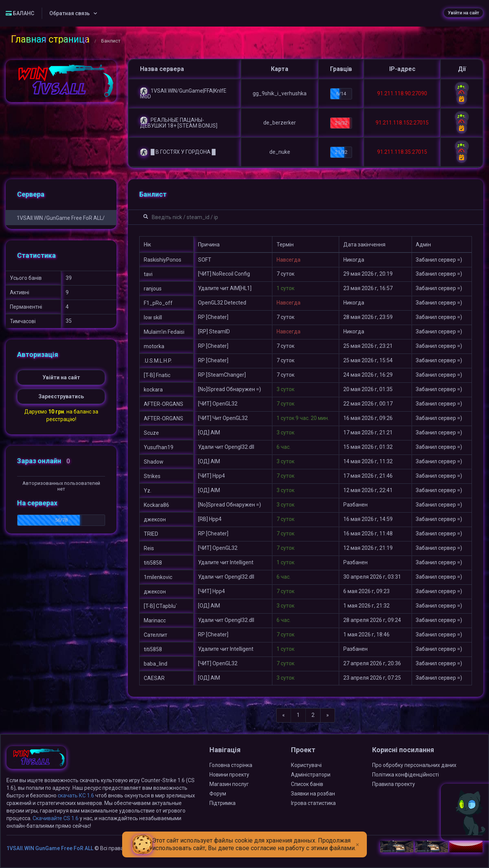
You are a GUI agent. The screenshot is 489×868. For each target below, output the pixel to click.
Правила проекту (394, 784)
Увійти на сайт (463, 13)
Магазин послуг (229, 784)
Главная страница (50, 39)
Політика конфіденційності (406, 775)
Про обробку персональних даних (414, 765)
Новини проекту (229, 775)
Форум (218, 794)
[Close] (358, 839)
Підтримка (222, 803)
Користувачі (306, 765)
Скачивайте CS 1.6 (56, 818)
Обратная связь (70, 13)
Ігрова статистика (313, 803)
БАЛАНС (20, 13)
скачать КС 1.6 (76, 795)
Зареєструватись (61, 396)
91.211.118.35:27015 (402, 152)
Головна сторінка (231, 765)
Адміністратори (311, 775)
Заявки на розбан (313, 794)
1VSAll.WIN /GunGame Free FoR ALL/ (61, 218)
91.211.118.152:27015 (402, 123)
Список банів (307, 784)
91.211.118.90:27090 (402, 93)
